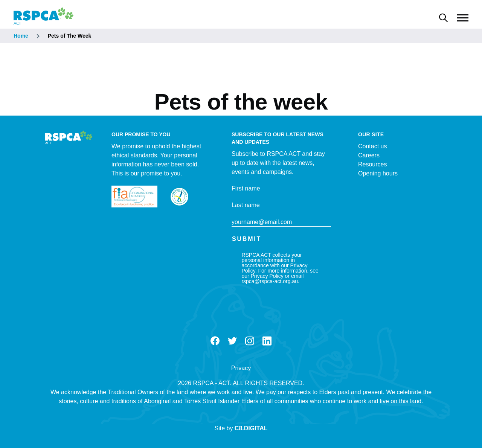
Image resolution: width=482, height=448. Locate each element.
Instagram (250, 341)
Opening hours (378, 173)
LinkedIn (267, 341)
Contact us (372, 146)
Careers (369, 155)
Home (21, 36)
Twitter (232, 341)
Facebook (215, 341)
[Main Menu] (463, 18)
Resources (372, 164)
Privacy (241, 368)
